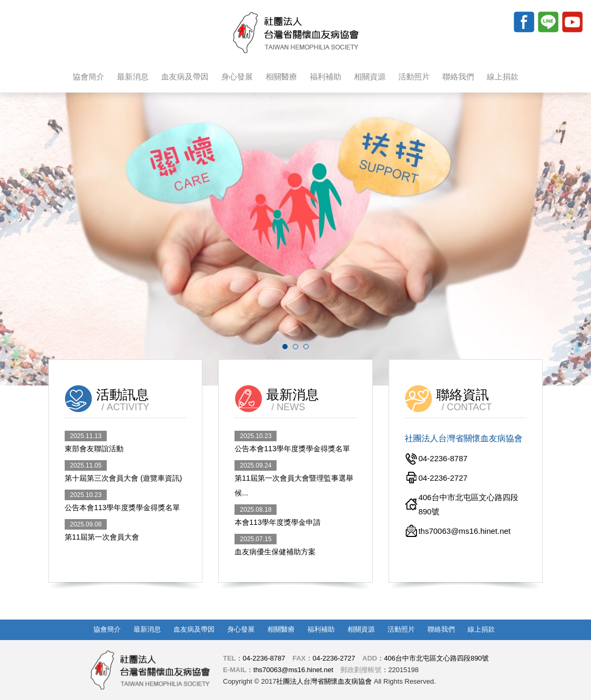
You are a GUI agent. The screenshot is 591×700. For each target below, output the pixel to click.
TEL (230, 658)
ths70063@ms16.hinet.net (293, 670)
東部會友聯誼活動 (94, 442)
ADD (370, 658)
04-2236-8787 (264, 658)
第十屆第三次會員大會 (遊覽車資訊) (123, 471)
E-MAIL (235, 670)
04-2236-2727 (334, 658)
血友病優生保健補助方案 (275, 545)
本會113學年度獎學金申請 (277, 515)
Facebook (524, 22)
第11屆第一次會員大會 (102, 530)
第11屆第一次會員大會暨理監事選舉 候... (294, 479)
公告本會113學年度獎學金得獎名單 (122, 501)
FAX (299, 658)
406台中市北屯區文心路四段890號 (436, 658)
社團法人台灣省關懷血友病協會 (296, 33)
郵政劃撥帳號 (361, 670)
